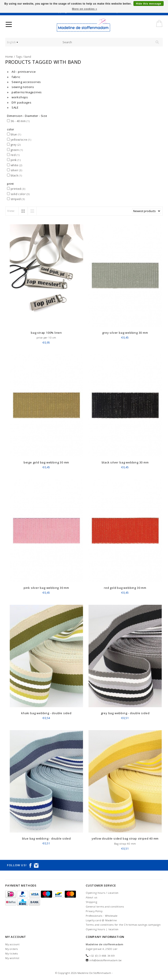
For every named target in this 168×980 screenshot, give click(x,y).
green (15, 150)
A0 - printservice (21, 72)
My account (12, 944)
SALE (13, 107)
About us (91, 897)
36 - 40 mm (18, 121)
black (15, 175)
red (13, 155)
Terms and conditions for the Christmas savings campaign (123, 925)
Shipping (91, 902)
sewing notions (21, 87)
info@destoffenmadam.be (105, 960)
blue (14, 134)
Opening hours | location (102, 929)
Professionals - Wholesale (102, 916)
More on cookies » (85, 9)
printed (16, 189)
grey (14, 145)
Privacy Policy (94, 911)
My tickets (12, 953)
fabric (14, 77)
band (28, 57)
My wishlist (12, 958)
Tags (19, 57)
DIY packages (19, 102)
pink (14, 160)
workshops (17, 97)
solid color (18, 194)
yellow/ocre (19, 140)
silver (15, 170)
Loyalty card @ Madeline (101, 920)
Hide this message (149, 4)
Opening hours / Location (102, 893)
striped (16, 199)
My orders (12, 949)
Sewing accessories (24, 82)
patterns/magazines (24, 92)
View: (11, 211)
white (15, 165)
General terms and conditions (105, 907)
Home (9, 57)
